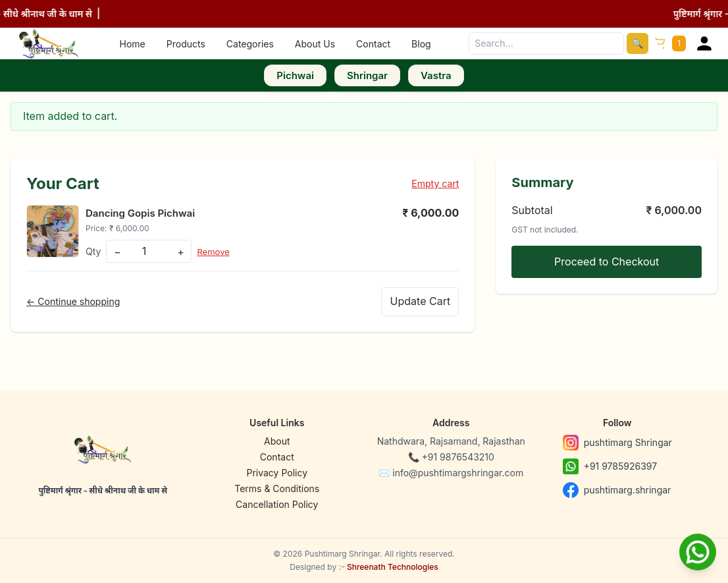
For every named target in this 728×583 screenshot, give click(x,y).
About (277, 441)
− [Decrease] (117, 252)
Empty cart (435, 183)
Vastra (436, 75)
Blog (421, 44)
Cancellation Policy (277, 504)
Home (133, 44)
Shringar (367, 75)
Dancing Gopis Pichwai (144, 213)
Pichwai (295, 75)
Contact (373, 44)
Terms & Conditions (277, 488)
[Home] (49, 43)
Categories (250, 44)
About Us (315, 44)
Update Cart (418, 301)
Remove (214, 251)
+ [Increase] (181, 252)
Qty (93, 251)
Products (186, 44)
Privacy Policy (277, 473)
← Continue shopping (73, 301)
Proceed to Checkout (607, 262)
